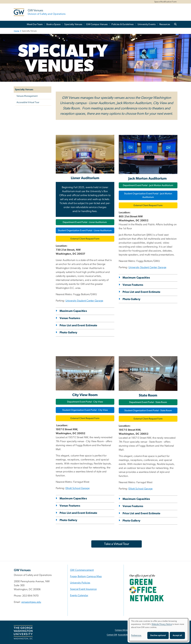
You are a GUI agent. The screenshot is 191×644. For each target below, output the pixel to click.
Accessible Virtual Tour (28, 102)
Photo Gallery (68, 333)
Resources (165, 24)
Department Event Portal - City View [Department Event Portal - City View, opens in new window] (85, 402)
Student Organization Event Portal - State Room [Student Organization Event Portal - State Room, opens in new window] (148, 410)
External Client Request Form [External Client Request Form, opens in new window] (85, 239)
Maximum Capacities (73, 311)
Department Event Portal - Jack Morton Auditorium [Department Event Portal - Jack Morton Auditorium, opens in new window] (148, 185)
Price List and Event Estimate (78, 325)
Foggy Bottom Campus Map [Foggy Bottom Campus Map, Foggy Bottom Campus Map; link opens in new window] (86, 576)
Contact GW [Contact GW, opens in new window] (112, 635)
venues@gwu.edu (31, 602)
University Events (147, 24)
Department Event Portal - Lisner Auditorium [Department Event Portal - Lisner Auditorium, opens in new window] (85, 222)
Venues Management (27, 96)
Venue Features (70, 318)
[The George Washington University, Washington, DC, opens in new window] (23, 632)
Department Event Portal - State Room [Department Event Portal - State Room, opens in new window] (148, 402)
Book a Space (53, 24)
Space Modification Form (165, 2)
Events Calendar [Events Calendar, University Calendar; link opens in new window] (79, 595)
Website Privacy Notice (162, 624)
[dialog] (159, 630)
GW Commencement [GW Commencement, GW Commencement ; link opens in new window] (82, 570)
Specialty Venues (73, 24)
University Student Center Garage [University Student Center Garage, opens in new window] (84, 301)
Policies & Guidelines (123, 24)
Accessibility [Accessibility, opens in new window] (123, 635)
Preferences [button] (136, 635)
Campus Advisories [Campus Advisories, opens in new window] (123, 630)
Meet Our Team (35, 24)
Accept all (177, 635)
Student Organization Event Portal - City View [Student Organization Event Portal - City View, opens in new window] (85, 410)
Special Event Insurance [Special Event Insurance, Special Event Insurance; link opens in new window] (83, 589)
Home (17, 31)
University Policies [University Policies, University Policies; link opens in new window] (80, 583)
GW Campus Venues (97, 24)
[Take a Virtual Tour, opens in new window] (116, 544)
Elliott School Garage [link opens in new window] (78, 488)
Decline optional (158, 635)
